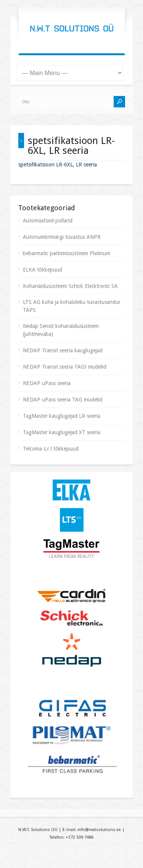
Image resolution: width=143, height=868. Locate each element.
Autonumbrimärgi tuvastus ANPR (62, 237)
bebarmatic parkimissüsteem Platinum (67, 253)
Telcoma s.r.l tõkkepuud (51, 449)
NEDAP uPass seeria (47, 383)
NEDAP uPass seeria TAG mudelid (63, 400)
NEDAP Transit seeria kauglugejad (63, 350)
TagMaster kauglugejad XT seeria (62, 432)
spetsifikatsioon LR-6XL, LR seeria (58, 165)
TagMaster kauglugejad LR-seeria (62, 416)
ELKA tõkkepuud (43, 270)
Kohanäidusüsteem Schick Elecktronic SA (70, 286)
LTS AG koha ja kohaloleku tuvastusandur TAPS (72, 306)
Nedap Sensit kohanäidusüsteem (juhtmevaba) (61, 330)
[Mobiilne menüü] (70, 73)
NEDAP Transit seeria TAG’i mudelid (65, 367)
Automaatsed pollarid (48, 221)
